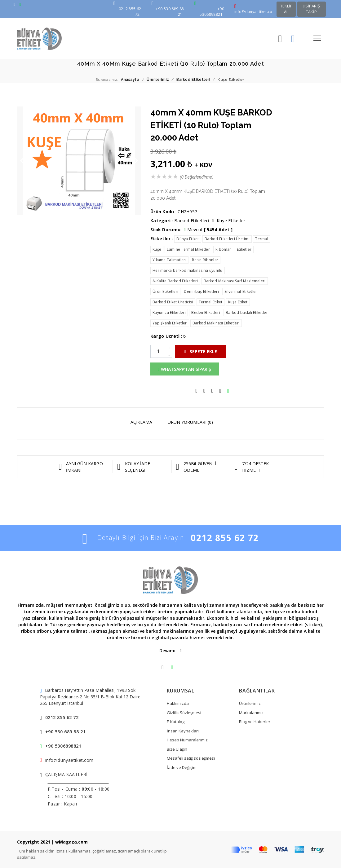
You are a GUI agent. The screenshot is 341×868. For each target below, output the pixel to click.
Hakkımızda (178, 703)
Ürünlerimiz (250, 703)
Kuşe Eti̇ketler (231, 221)
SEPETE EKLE (201, 352)
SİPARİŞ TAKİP (311, 9)
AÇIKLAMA (141, 422)
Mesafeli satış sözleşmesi (191, 758)
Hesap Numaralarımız (187, 740)
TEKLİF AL (286, 9)
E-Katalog (176, 722)
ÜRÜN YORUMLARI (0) (190, 422)
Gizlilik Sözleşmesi (184, 713)
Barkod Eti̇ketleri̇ (192, 221)
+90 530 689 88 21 (66, 732)
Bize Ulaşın (177, 749)
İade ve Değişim (182, 767)
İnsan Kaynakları (183, 731)
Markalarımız (251, 713)
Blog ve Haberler (255, 722)
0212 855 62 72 (225, 538)
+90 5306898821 (63, 746)
